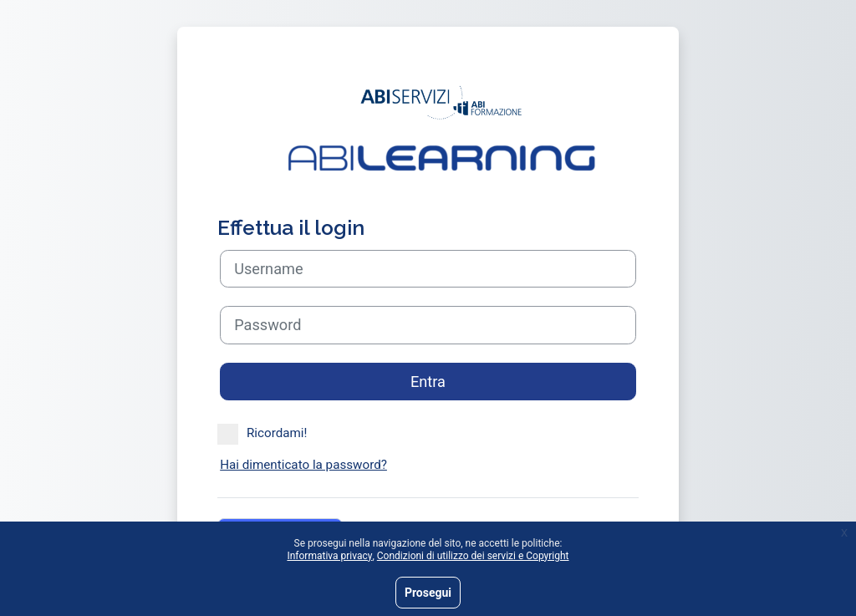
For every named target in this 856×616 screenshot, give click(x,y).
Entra (428, 382)
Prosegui (428, 593)
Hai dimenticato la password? (303, 465)
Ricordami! (262, 433)
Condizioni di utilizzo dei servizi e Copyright (473, 556)
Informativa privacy (329, 556)
